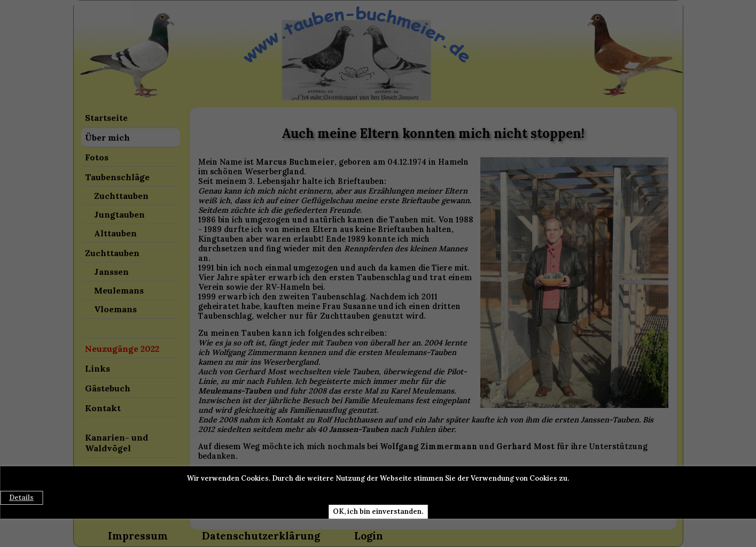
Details (21, 498)
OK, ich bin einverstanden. (378, 511)
